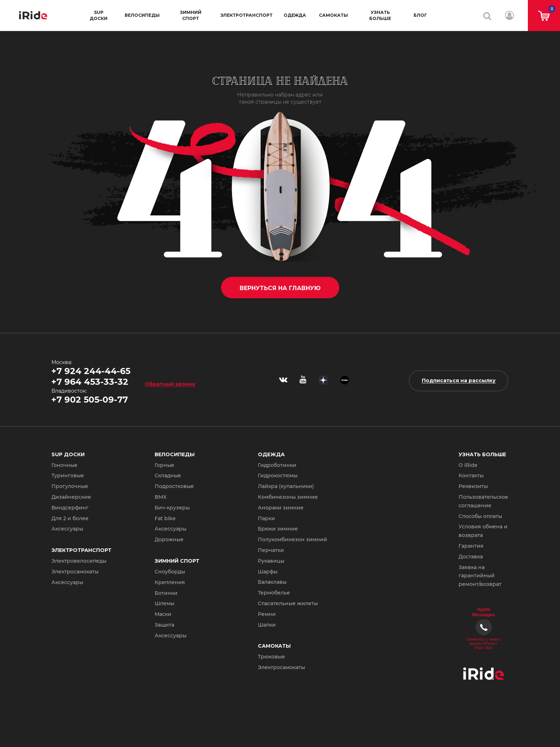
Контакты (471, 475)
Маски (163, 614)
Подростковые (174, 486)
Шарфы (268, 572)
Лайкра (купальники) (286, 486)
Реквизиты (473, 486)
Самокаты (333, 15)
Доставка (471, 557)
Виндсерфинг (70, 508)
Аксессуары (67, 529)
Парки (266, 518)
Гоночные (64, 465)
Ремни (267, 614)
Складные (168, 475)
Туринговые (68, 475)
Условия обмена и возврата (483, 531)
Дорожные (169, 539)
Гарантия (471, 546)
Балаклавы (272, 582)
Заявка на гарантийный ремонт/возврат (480, 576)
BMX (161, 497)
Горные (164, 465)
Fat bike (165, 518)
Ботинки (166, 593)
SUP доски (99, 15)
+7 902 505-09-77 (90, 400)
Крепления (170, 582)
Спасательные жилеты (288, 603)
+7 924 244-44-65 (91, 371)
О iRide (468, 465)
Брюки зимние (278, 529)
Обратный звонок (170, 384)
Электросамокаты (75, 572)
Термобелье (274, 593)
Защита (164, 625)
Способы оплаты (480, 516)
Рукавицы (271, 561)
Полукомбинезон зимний (292, 539)
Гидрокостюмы (278, 475)
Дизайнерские (71, 497)
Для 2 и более (70, 518)
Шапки (267, 625)
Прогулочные (70, 486)
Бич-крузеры (172, 508)
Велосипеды (142, 15)
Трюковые (271, 657)
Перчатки (271, 550)
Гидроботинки (277, 465)
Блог (420, 15)
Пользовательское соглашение (483, 501)
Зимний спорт (191, 15)
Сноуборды (170, 572)
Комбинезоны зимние (288, 497)
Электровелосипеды (79, 561)
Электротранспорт (246, 15)
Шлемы (164, 603)
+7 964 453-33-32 (90, 382)
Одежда (295, 15)
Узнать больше (380, 15)
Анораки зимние (281, 508)
